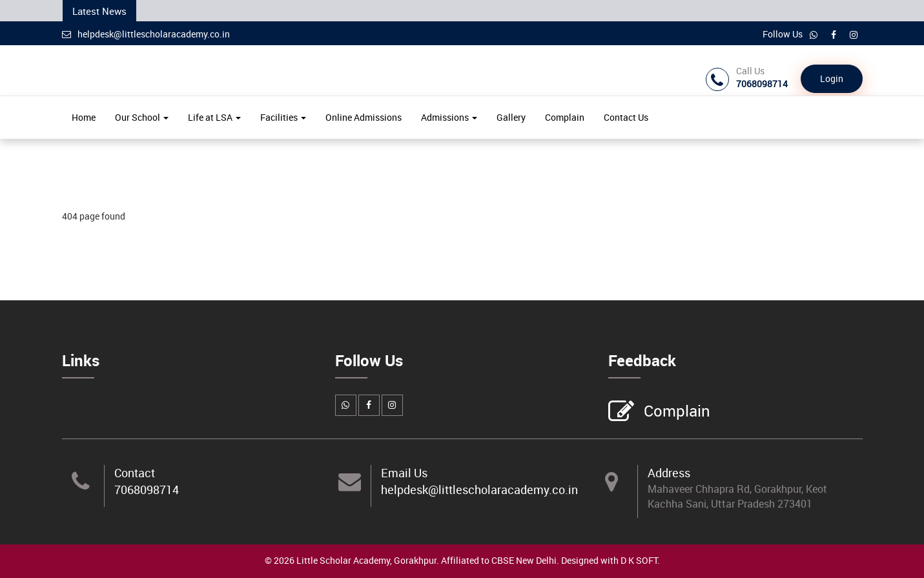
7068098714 (147, 490)
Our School (142, 117)
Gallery (511, 117)
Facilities (283, 117)
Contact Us (626, 117)
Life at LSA (214, 117)
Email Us (404, 473)
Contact (135, 473)
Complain (565, 117)
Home (84, 117)
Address (669, 473)
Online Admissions (364, 117)
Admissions (449, 117)
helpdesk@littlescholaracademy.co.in (146, 34)
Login (832, 78)
